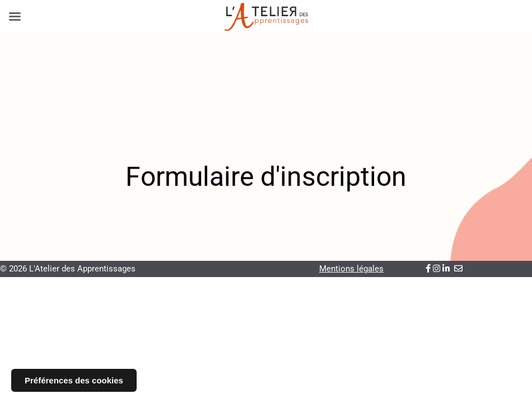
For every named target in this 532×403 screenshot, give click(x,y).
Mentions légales (351, 269)
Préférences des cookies (74, 380)
